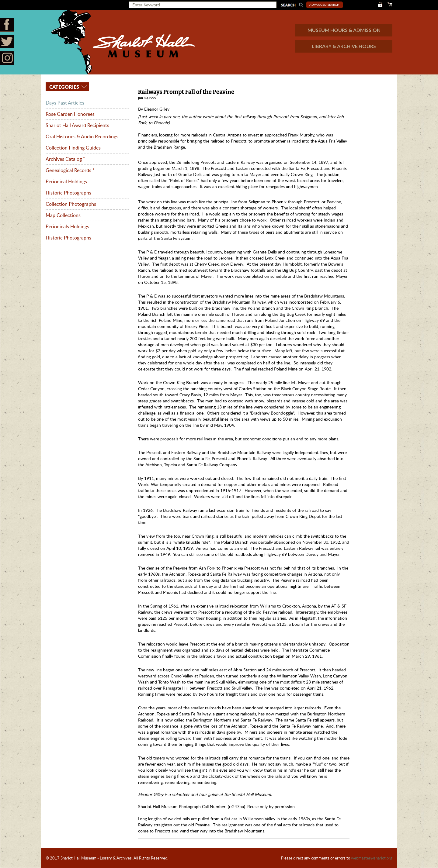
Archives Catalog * (65, 159)
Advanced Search (324, 5)
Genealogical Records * (70, 170)
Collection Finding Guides (73, 148)
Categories (64, 87)
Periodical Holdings (66, 181)
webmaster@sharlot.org (372, 858)
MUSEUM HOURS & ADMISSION (344, 30)
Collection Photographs (71, 204)
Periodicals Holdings (67, 226)
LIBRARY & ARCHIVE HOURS (344, 46)
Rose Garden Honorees (70, 114)
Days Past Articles (65, 103)
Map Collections (63, 215)
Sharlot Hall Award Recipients (77, 125)
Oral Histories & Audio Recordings (82, 136)
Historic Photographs (68, 193)
